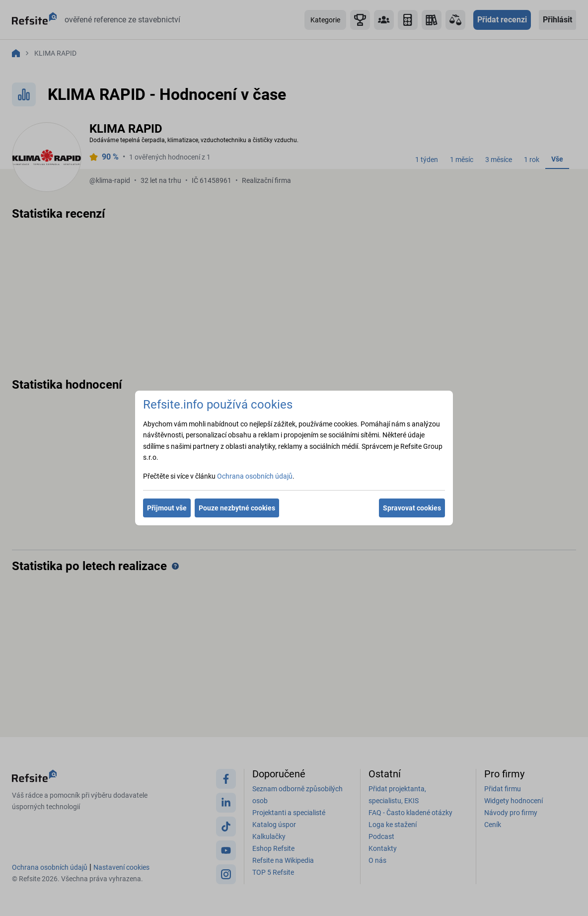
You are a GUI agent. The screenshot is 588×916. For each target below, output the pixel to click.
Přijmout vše (167, 508)
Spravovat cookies (412, 508)
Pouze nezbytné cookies (237, 508)
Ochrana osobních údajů (255, 476)
